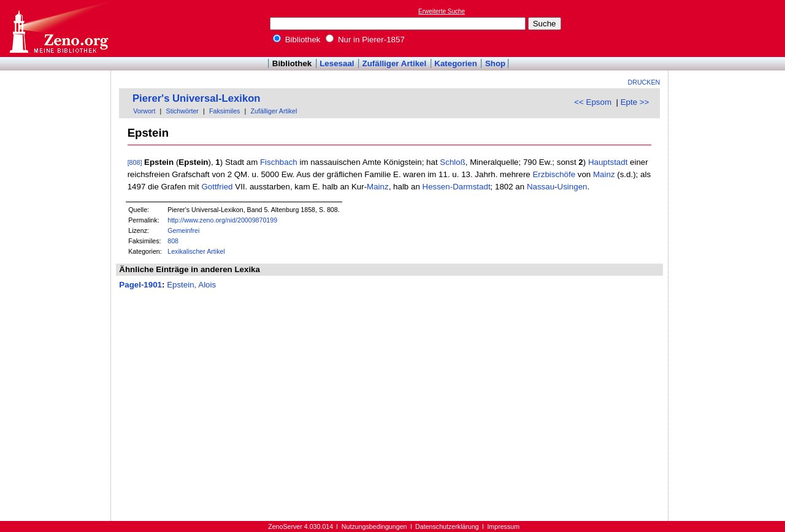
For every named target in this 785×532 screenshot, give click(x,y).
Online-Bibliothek (58, 28)
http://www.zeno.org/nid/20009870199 (222, 220)
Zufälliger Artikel (395, 63)
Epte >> (635, 102)
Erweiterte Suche (442, 11)
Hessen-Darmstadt (457, 187)
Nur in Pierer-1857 (365, 40)
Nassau (541, 187)
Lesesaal (337, 63)
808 (173, 241)
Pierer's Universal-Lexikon (197, 98)
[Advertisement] (729, 28)
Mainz (604, 174)
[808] (135, 162)
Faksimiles (224, 111)
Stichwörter (182, 111)
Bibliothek (297, 40)
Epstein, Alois (191, 285)
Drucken (644, 82)
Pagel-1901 (140, 285)
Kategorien (456, 63)
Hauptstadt (608, 162)
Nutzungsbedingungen (374, 526)
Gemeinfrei (183, 230)
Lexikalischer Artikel (196, 251)
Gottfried (217, 187)
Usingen (572, 187)
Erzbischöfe (554, 174)
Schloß (452, 162)
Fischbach (279, 162)
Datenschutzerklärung (447, 526)
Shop (495, 63)
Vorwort (144, 111)
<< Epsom (593, 102)
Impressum (503, 526)
